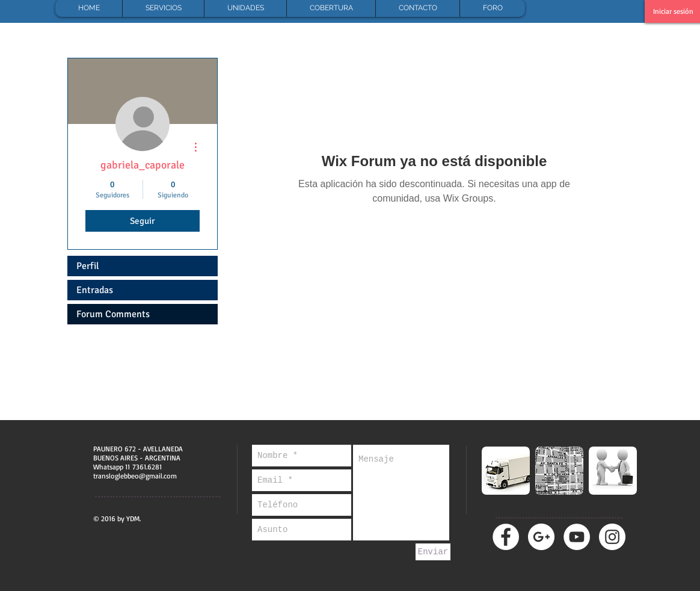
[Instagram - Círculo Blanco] (612, 537)
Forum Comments (113, 314)
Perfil (88, 266)
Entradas (95, 290)
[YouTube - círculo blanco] (577, 537)
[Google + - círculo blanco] (541, 537)
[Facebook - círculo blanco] (506, 537)
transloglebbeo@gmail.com (135, 476)
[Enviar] (433, 552)
